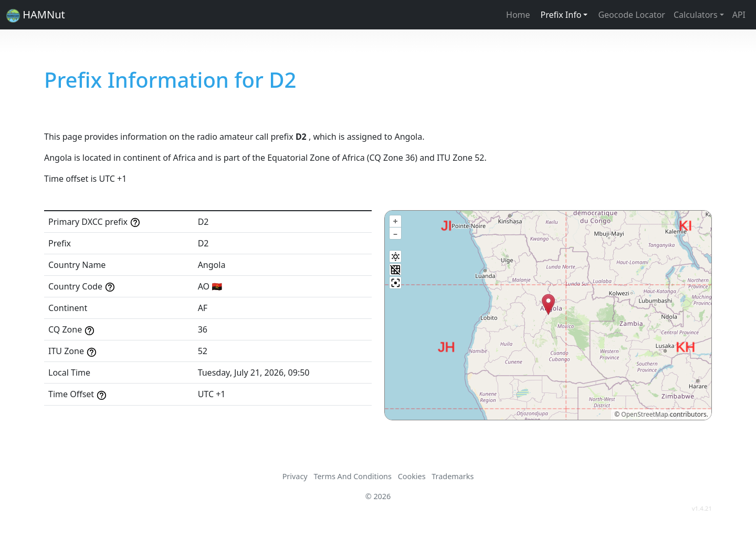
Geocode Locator (632, 15)
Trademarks (453, 476)
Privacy (295, 476)
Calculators (696, 15)
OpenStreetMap (644, 414)
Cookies (412, 476)
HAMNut (36, 15)
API (739, 15)
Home (518, 15)
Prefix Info (561, 15)
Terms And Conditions (352, 476)
